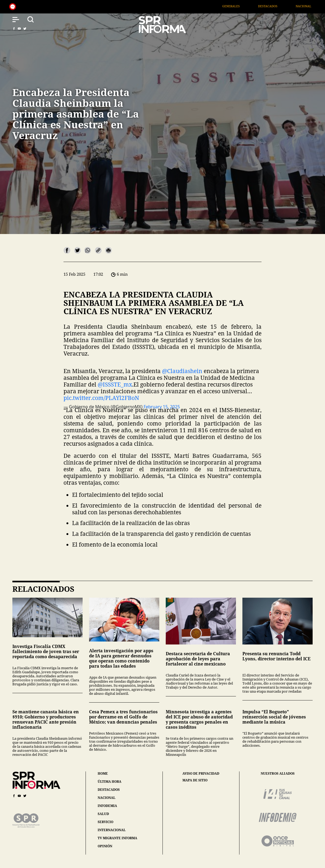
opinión (105, 846)
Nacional (311, 6)
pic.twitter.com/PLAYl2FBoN (101, 398)
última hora (109, 782)
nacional (107, 798)
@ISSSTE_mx (115, 384)
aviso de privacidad (201, 774)
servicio (105, 822)
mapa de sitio (195, 780)
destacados (109, 790)
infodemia (107, 806)
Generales (238, 6)
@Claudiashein (182, 371)
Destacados (275, 6)
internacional (112, 830)
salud (103, 814)
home (103, 773)
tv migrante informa (117, 838)
